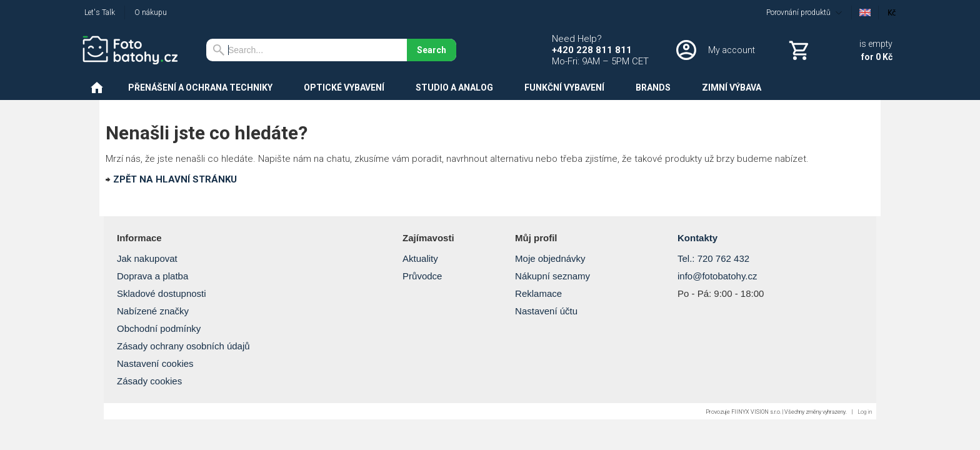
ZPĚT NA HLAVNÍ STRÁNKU (175, 179)
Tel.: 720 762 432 (713, 258)
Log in (865, 412)
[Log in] (714, 50)
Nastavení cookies (155, 363)
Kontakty (697, 238)
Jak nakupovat (147, 258)
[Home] (134, 50)
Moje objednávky (550, 258)
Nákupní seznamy (552, 276)
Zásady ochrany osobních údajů (183, 346)
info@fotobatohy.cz (717, 276)
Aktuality (420, 258)
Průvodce (422, 276)
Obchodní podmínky (159, 328)
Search (432, 50)
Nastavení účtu (546, 311)
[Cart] (839, 50)
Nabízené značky (153, 311)
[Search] (307, 50)
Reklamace (538, 293)
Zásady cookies (149, 381)
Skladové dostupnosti (162, 293)
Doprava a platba (152, 276)
